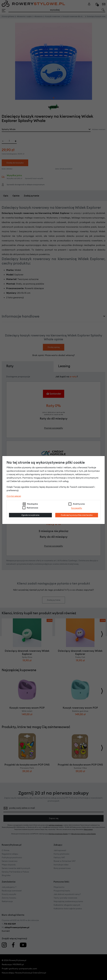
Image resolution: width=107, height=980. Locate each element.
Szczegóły (77, 508)
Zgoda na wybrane (30, 515)
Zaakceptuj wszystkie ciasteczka (77, 515)
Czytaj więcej (14, 496)
